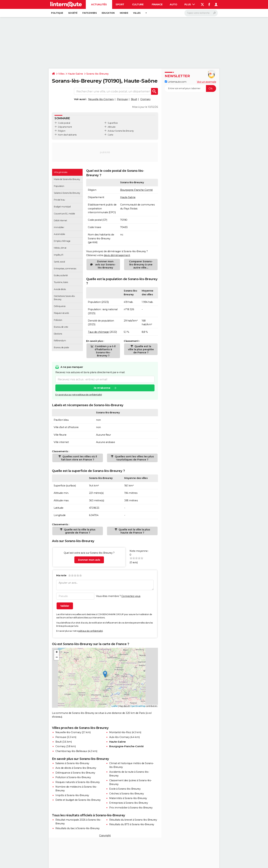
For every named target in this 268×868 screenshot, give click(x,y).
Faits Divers (89, 13)
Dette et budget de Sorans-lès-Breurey (78, 800)
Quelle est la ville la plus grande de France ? (79, 531)
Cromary (145, 99)
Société (73, 13)
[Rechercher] (201, 13)
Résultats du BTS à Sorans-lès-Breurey (132, 824)
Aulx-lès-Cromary (119, 737)
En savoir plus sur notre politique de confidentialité (79, 395)
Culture (138, 4)
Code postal (64, 123)
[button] (105, 674)
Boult (134, 99)
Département (65, 127)
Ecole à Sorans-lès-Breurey (125, 789)
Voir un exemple (207, 82)
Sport (120, 4)
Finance (157, 4)
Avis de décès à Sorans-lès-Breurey (76, 768)
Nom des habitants (67, 135)
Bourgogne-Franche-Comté (136, 190)
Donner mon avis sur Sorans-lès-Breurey (105, 265)
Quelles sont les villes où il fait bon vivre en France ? (79, 458)
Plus (190, 4)
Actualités (99, 4)
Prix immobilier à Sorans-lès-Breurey (131, 808)
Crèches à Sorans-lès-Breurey (126, 794)
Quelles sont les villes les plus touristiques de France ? (134, 458)
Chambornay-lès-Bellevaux (71, 751)
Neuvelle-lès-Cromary (101, 99)
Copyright (105, 835)
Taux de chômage (98, 332)
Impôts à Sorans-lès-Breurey (72, 795)
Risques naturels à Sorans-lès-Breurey (78, 782)
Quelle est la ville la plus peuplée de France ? (141, 349)
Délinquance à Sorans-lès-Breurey (75, 773)
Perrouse (122, 99)
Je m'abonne (102, 388)
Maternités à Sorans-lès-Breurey (128, 798)
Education (108, 13)
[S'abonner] (190, 88)
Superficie (113, 123)
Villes (137, 13)
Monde (124, 13)
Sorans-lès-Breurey (98, 74)
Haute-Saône (75, 74)
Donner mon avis (89, 560)
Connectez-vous (131, 596)
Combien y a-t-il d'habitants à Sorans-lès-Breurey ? (105, 351)
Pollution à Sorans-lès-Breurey (73, 777)
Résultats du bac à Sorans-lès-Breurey (78, 828)
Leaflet (115, 706)
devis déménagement (117, 255)
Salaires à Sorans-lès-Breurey (72, 763)
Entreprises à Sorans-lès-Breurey (129, 803)
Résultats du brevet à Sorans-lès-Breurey (133, 820)
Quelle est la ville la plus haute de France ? (134, 531)
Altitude (112, 127)
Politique (57, 13)
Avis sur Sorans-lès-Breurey (121, 131)
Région (62, 131)
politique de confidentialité (91, 631)
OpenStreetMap (138, 706)
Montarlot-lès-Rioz (120, 732)
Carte (110, 135)
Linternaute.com (176, 82)
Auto (173, 4)
